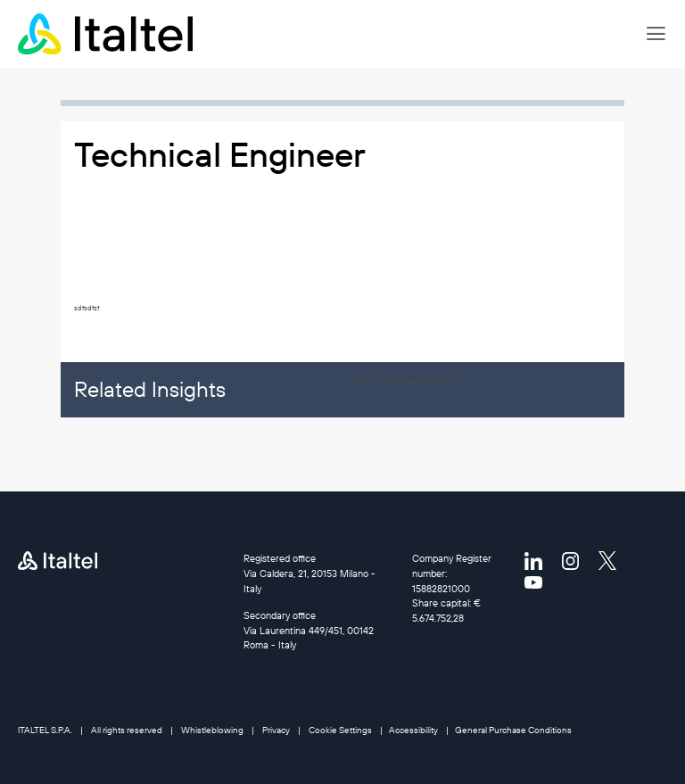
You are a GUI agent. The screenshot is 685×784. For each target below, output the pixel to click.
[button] (656, 34)
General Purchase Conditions (513, 730)
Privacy (276, 730)
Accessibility (413, 730)
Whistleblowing (212, 730)
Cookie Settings (340, 730)
